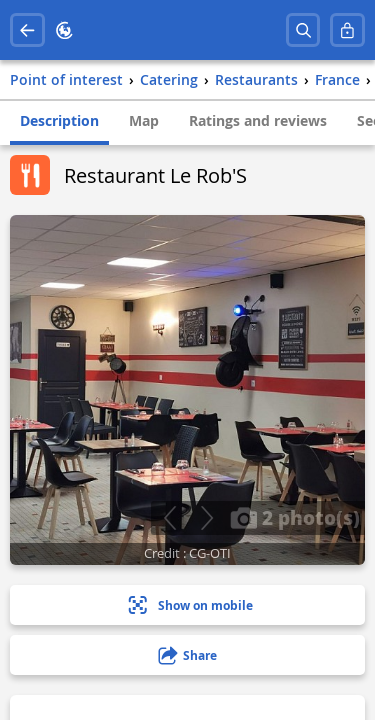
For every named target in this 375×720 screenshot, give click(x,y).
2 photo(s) (295, 517)
